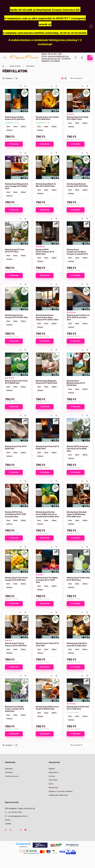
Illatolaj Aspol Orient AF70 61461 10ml (47, 447)
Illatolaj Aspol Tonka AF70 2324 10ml (47, 644)
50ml (15, 127)
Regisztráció (53, 772)
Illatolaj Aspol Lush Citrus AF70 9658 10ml (16, 382)
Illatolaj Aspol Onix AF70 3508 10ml (16, 447)
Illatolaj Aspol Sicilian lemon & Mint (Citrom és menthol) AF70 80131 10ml (47, 514)
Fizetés (8, 820)
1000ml (9, 130)
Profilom (52, 776)
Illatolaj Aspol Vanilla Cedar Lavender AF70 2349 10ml (15, 709)
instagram (11, 830)
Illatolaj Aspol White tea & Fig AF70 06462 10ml (47, 708)
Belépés (52, 769)
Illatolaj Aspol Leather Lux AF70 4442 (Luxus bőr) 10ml (78, 317)
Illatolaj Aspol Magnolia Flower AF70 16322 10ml (46, 382)
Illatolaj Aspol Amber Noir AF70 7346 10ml (78, 708)
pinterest (21, 830)
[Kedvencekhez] (21, 86)
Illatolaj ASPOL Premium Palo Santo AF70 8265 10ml (77, 449)
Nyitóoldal (9, 769)
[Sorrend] (80, 78)
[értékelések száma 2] (72, 312)
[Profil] (82, 58)
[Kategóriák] (5, 58)
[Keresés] (76, 58)
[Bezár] (91, 26)
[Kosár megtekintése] (90, 58)
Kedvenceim (53, 787)
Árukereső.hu (23, 847)
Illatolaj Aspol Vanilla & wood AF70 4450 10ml (77, 644)
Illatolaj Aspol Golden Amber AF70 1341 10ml (15, 118)
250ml (23, 127)
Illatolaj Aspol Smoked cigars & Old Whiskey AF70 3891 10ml (77, 514)
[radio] (66, 78)
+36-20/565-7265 (15, 812)
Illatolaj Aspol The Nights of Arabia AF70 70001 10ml (47, 580)
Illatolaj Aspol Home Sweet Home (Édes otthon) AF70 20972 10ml (47, 317)
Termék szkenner (12, 776)
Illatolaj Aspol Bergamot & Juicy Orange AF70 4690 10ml (16, 186)
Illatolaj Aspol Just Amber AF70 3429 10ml (47, 118)
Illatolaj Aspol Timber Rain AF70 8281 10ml (78, 579)
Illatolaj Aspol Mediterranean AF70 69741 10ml (76, 383)
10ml (8, 127)
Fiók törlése (53, 780)
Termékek (9, 772)
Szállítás (8, 824)
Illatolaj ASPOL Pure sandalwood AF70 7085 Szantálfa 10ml (15, 514)
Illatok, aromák (15, 66)
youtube (25, 830)
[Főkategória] (3, 66)
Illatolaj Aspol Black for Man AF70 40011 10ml (46, 185)
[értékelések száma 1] (72, 114)
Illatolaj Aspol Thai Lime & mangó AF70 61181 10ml (16, 579)
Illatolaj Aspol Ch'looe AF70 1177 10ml (15, 251)
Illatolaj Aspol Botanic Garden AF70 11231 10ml (77, 185)
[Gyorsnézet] (25, 86)
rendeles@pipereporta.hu (18, 816)
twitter (16, 830)
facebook (6, 830)
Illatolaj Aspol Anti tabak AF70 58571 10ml (77, 118)
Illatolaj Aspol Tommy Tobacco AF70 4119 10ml (16, 644)
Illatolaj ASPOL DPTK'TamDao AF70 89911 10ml (45, 252)
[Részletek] (14, 144)
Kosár (51, 784)
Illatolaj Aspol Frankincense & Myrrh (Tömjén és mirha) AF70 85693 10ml (77, 253)
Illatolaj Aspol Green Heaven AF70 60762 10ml (16, 316)
